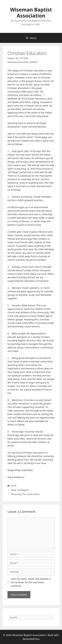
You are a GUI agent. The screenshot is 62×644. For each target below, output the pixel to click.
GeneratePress (31, 639)
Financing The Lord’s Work (25, 494)
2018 (14, 486)
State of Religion (20, 490)
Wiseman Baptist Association (31, 13)
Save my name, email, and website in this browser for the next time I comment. (31, 582)
